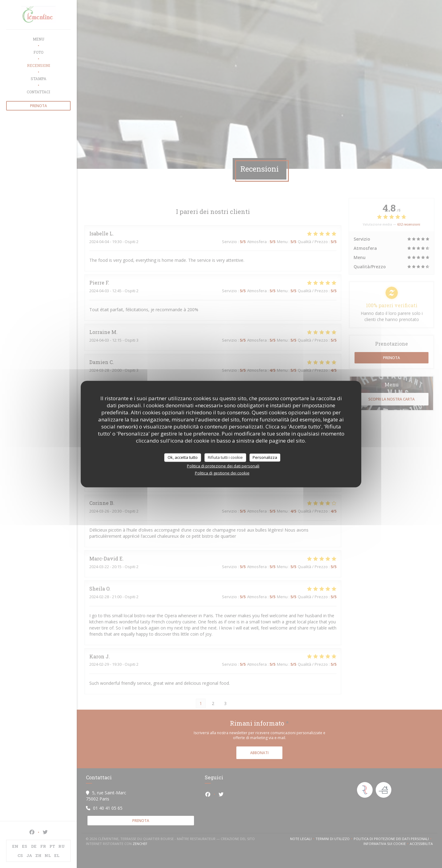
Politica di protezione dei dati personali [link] (223, 466)
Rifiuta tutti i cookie (225, 457)
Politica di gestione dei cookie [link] (222, 473)
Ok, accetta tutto (183, 457)
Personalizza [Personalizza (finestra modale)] (265, 457)
